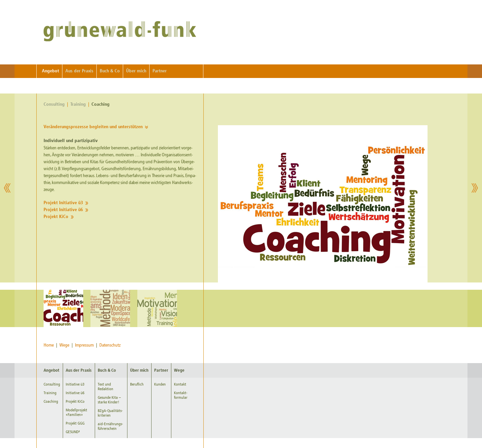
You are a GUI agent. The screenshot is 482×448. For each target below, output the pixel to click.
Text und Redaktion (105, 387)
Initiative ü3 (75, 384)
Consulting (54, 105)
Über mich (136, 71)
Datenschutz (110, 345)
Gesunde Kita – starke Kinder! (109, 400)
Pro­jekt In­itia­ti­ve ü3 (63, 203)
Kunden (160, 384)
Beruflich (137, 384)
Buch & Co (110, 71)
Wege (64, 345)
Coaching (101, 105)
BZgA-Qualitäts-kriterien (110, 413)
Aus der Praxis (79, 71)
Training (78, 105)
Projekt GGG (75, 423)
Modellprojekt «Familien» (76, 412)
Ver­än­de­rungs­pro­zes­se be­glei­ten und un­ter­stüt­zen (93, 127)
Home (49, 345)
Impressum (84, 345)
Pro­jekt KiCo (56, 217)
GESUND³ (73, 432)
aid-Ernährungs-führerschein (110, 426)
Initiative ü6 (75, 393)
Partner (160, 71)
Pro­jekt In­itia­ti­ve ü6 (63, 210)
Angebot (51, 71)
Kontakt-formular (181, 395)
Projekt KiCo (75, 401)
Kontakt (180, 384)
